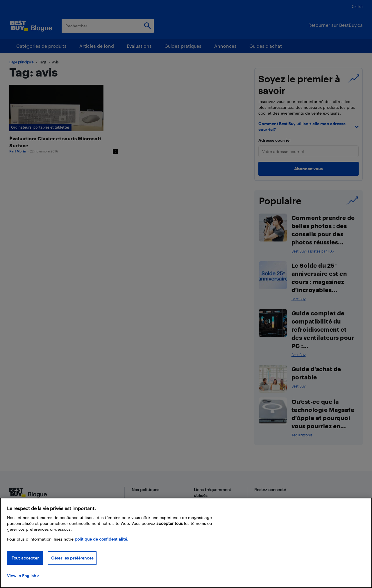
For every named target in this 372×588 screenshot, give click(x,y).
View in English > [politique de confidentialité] (23, 576)
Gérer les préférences (72, 558)
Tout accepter (25, 558)
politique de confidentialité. (101, 539)
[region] (186, 543)
